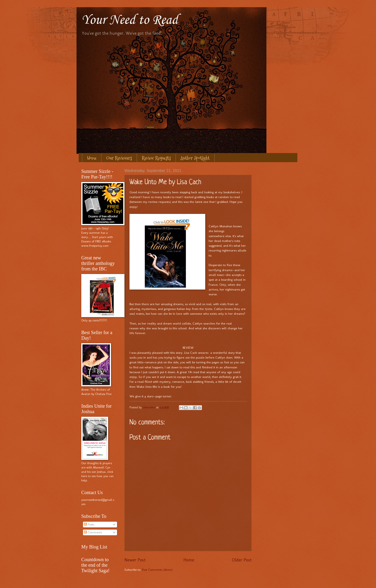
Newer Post (135, 560)
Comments (93, 532)
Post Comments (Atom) (157, 570)
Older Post (242, 560)
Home (92, 158)
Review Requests (156, 158)
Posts (89, 524)
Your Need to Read (130, 20)
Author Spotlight (195, 158)
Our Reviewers (119, 158)
